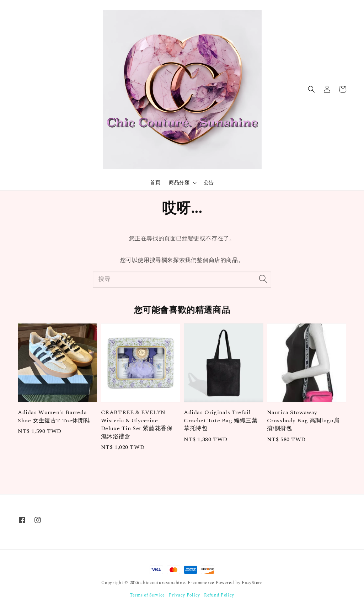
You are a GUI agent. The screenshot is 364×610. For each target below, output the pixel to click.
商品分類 (179, 183)
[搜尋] (263, 279)
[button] (311, 89)
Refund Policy (219, 595)
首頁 (155, 183)
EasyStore (252, 583)
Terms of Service (147, 595)
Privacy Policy (184, 595)
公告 (209, 183)
